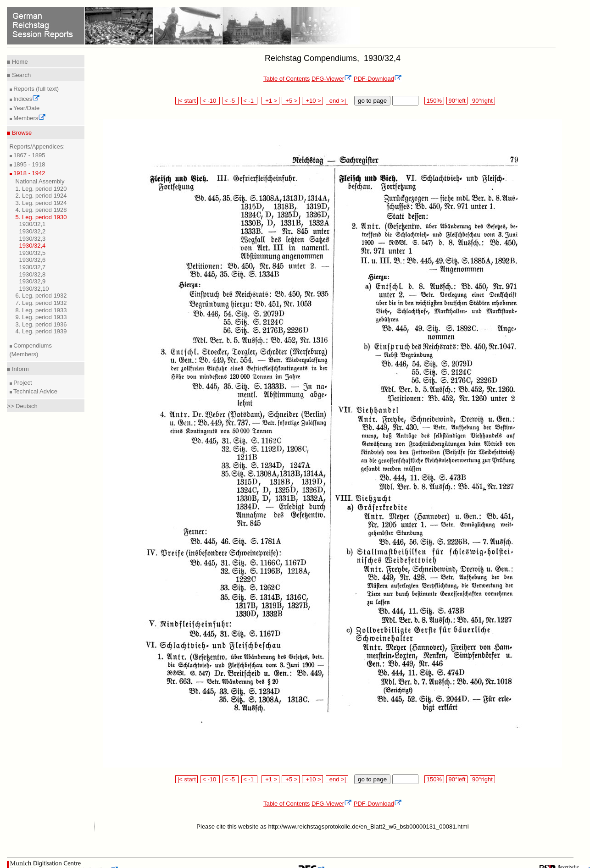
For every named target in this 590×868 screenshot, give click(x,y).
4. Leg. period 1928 (41, 210)
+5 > (291, 101)
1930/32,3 (33, 239)
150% (434, 101)
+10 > (312, 101)
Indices (26, 99)
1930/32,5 (33, 253)
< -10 (210, 101)
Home (19, 62)
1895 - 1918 (29, 164)
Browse (21, 133)
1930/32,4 (33, 246)
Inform (19, 369)
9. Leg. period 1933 (41, 317)
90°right (482, 101)
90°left (457, 101)
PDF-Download (378, 79)
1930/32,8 (33, 274)
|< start (186, 101)
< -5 (231, 101)
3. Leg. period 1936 (41, 324)
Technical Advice (35, 391)
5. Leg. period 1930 (41, 217)
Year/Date (26, 108)
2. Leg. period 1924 (41, 196)
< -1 (250, 101)
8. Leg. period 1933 (41, 310)
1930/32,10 (34, 289)
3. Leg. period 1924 (41, 203)
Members (29, 118)
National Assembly (40, 181)
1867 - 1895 (29, 155)
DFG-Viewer (332, 79)
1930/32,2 (33, 231)
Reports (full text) (36, 89)
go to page (372, 101)
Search (20, 75)
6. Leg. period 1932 (41, 296)
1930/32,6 (33, 260)
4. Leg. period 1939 (41, 331)
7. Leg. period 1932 (41, 303)
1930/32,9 (33, 281)
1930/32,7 (33, 267)
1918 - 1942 (29, 173)
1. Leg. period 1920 (41, 189)
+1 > (270, 101)
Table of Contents (287, 79)
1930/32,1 (33, 224)
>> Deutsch (22, 406)
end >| (337, 101)
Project (22, 383)
